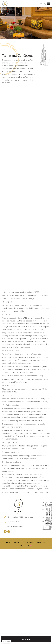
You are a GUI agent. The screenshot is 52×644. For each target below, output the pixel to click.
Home (8, 542)
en (40, 4)
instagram (9, 532)
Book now (26, 639)
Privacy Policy (41, 542)
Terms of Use (28, 542)
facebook (5, 532)
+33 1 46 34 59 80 (45, 4)
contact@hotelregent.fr (16, 526)
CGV (21, 546)
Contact (17, 542)
